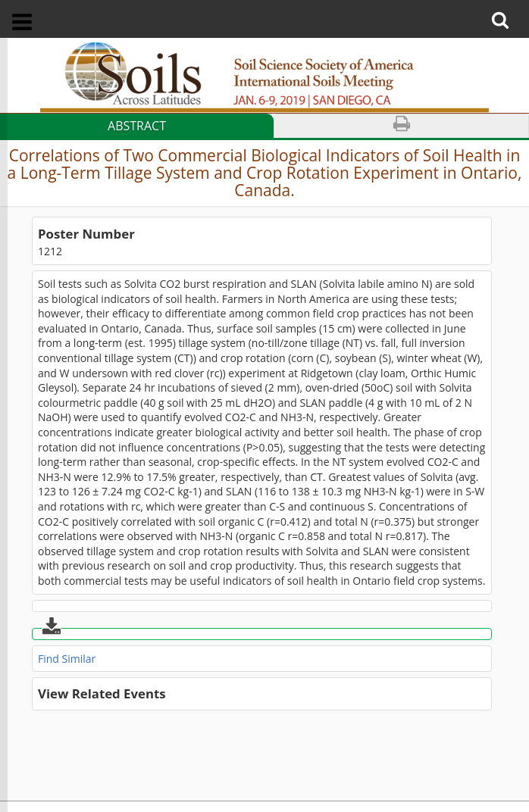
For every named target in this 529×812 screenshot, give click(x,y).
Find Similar (67, 659)
